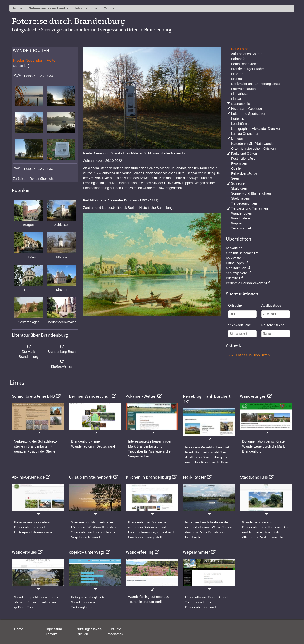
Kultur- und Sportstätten (248, 114)
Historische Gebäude (246, 109)
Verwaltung (234, 248)
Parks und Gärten (244, 154)
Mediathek (115, 634)
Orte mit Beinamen (240, 253)
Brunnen (237, 79)
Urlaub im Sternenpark (90, 477)
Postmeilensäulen (244, 159)
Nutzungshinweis (89, 629)
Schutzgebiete (236, 273)
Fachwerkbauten (243, 89)
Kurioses (237, 119)
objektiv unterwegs (87, 552)
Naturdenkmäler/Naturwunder (253, 144)
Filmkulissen (240, 94)
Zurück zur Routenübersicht (33, 179)
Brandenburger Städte (247, 69)
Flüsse (236, 99)
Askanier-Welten (141, 396)
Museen (237, 139)
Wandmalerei (241, 218)
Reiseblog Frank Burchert (207, 396)
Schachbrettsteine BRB (33, 396)
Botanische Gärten (245, 64)
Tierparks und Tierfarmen (249, 208)
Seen (235, 178)
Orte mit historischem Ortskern (254, 149)
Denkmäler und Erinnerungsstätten (257, 84)
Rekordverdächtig (244, 173)
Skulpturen (239, 188)
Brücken (237, 74)
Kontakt (51, 634)
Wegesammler (196, 552)
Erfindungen (235, 263)
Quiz (107, 8)
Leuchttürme (240, 124)
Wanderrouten (242, 213)
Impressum (54, 629)
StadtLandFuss (254, 477)
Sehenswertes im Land (47, 8)
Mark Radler (194, 477)
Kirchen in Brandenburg (148, 477)
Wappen (237, 223)
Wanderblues (24, 552)
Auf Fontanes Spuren (247, 54)
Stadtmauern (241, 198)
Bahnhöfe (238, 59)
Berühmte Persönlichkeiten (246, 283)
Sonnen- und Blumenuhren (251, 193)
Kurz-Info (114, 629)
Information (84, 8)
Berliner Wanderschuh (90, 396)
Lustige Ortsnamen (245, 134)
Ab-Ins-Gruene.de (28, 477)
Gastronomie (240, 104)
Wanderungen (253, 396)
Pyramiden (239, 163)
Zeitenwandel (241, 228)
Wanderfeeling (140, 552)
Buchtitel (232, 278)
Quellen (237, 168)
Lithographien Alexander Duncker (256, 129)
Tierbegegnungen (244, 203)
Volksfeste (233, 258)
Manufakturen (236, 268)
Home (18, 8)
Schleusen (239, 183)
